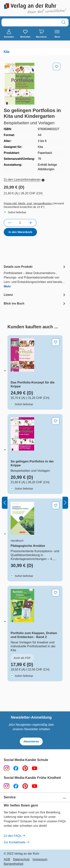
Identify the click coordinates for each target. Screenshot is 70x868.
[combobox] (30, 22)
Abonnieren (31, 741)
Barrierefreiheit (14, 864)
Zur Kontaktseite (16, 842)
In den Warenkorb (20, 232)
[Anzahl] (20, 223)
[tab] (35, 276)
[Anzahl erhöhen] (31, 223)
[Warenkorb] (41, 34)
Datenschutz (21, 859)
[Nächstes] (65, 503)
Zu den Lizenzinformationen (24, 180)
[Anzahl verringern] (9, 223)
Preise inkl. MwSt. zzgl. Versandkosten (28, 203)
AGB (7, 859)
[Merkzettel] (25, 34)
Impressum (40, 859)
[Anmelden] (9, 34)
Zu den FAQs (14, 836)
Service (10, 797)
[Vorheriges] (5, 503)
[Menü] (57, 34)
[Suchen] (64, 22)
